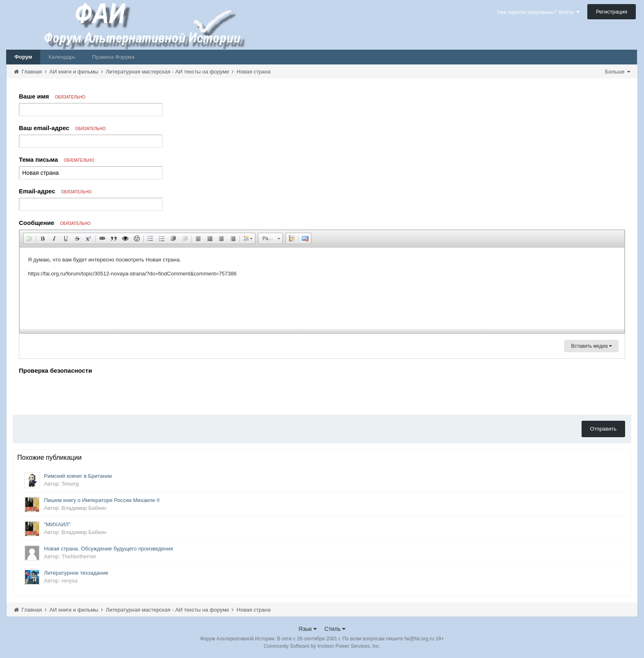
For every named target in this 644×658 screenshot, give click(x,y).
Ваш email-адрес (62, 128)
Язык (308, 629)
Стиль (335, 629)
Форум (23, 57)
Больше (618, 72)
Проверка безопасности (55, 370)
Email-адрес (55, 191)
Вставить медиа (591, 346)
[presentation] (81, 392)
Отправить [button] (603, 429)
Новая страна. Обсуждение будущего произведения (108, 549)
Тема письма (57, 159)
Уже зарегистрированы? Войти (538, 12)
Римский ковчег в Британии (78, 476)
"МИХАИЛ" (57, 524)
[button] (29, 238)
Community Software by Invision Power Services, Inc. (322, 646)
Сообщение (55, 223)
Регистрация (612, 12)
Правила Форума (113, 57)
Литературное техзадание (76, 573)
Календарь (62, 57)
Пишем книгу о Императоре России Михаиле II (102, 500)
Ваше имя (52, 96)
